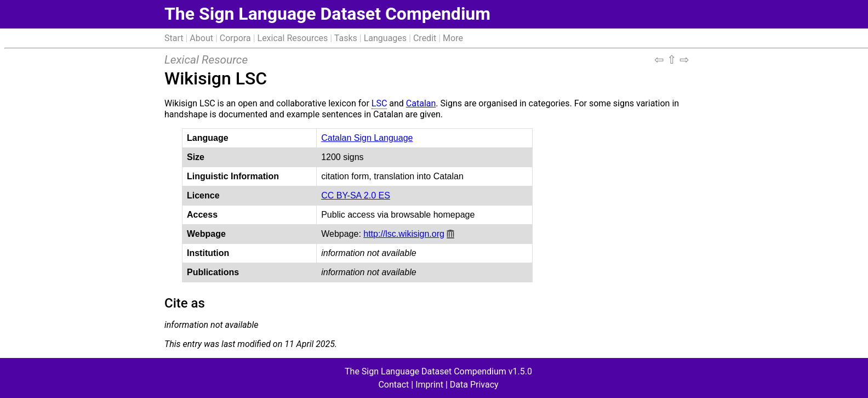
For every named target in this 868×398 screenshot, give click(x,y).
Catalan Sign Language (367, 138)
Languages (385, 38)
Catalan (421, 103)
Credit (425, 38)
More (453, 38)
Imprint (429, 385)
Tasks (346, 38)
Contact (393, 385)
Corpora (235, 38)
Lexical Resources (293, 38)
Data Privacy (474, 385)
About (201, 38)
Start (174, 38)
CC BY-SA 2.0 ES (356, 195)
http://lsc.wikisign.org (404, 234)
